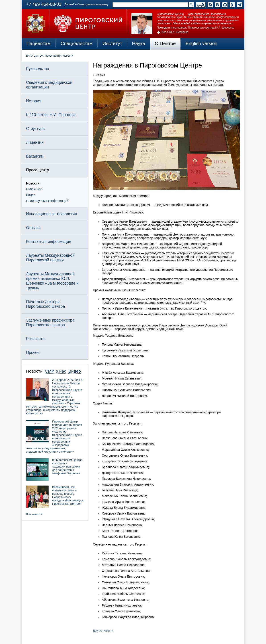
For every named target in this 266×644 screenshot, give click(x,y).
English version (201, 43)
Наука (138, 43)
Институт (112, 43)
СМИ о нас (34, 189)
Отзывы (33, 228)
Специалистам (77, 43)
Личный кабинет (75, 4)
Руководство (38, 69)
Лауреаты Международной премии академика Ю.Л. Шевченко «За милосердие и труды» (52, 281)
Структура (35, 129)
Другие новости (103, 631)
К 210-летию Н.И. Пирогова (51, 115)
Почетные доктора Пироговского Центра (45, 304)
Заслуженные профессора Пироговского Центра (50, 323)
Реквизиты (36, 339)
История (34, 101)
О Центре (165, 43)
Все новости (34, 514)
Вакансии (35, 156)
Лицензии (35, 142)
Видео (31, 195)
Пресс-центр (53, 56)
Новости (68, 56)
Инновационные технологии (52, 214)
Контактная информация (49, 242)
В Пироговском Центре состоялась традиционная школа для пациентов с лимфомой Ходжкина (67, 467)
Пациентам (38, 43)
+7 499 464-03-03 (44, 4)
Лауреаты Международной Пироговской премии (50, 258)
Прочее (33, 353)
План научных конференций (47, 201)
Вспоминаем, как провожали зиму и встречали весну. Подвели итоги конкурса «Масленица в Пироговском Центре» (68, 495)
